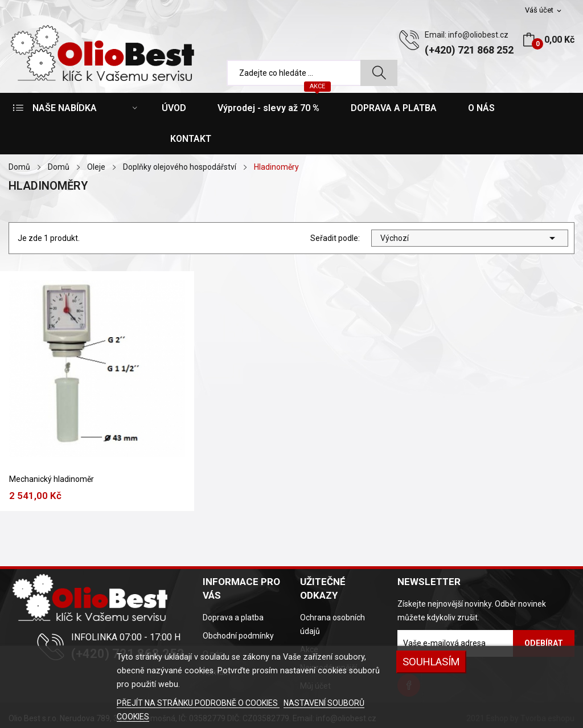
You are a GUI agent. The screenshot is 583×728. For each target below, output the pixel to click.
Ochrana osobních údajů (332, 624)
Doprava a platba (233, 617)
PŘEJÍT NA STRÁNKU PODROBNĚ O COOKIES (198, 703)
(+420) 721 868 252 (469, 50)
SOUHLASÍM (431, 662)
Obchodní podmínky (238, 636)
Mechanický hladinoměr (52, 479)
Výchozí (470, 238)
